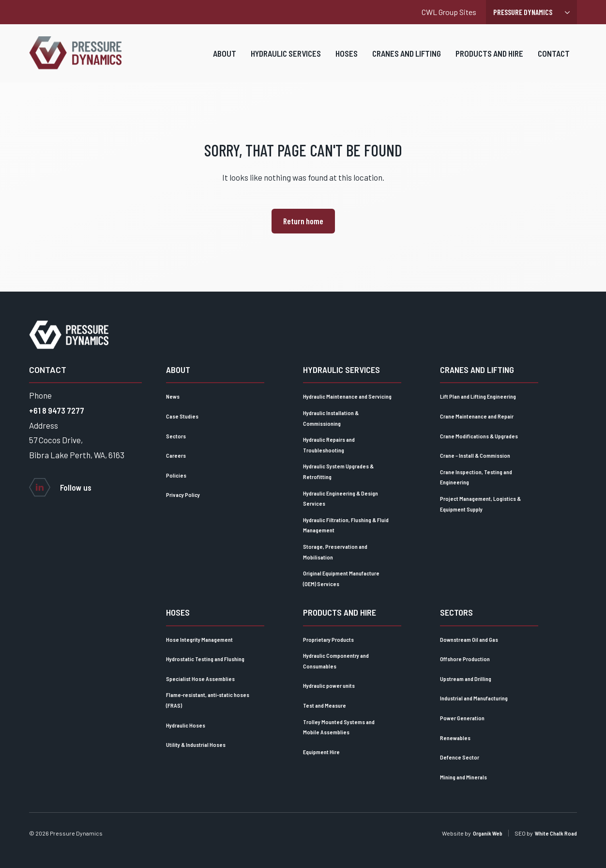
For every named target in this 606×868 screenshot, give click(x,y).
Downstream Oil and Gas (469, 639)
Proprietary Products (328, 639)
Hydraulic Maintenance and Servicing (347, 396)
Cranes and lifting (407, 59)
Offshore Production (465, 659)
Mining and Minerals (463, 777)
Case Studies (182, 416)
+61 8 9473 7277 (57, 410)
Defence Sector (460, 757)
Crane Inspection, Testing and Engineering (476, 477)
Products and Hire (489, 59)
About (225, 59)
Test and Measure (325, 705)
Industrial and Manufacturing (474, 698)
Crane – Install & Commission (475, 455)
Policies (176, 475)
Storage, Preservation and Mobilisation (335, 552)
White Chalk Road (556, 833)
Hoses (347, 59)
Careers (176, 455)
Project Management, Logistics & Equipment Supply (480, 504)
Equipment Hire (321, 752)
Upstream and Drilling (466, 679)
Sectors (176, 436)
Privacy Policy (183, 495)
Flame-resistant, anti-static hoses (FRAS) (208, 700)
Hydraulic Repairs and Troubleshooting (329, 445)
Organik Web (488, 833)
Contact (554, 59)
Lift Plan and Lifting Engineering (478, 396)
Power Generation (462, 718)
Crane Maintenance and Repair (477, 416)
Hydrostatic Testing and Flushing (205, 659)
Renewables (455, 738)
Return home (303, 221)
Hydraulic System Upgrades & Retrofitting (338, 471)
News (173, 396)
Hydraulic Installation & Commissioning (331, 418)
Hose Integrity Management (199, 639)
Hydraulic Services (286, 59)
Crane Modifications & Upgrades (479, 436)
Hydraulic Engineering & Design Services (341, 498)
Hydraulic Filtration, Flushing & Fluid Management (346, 525)
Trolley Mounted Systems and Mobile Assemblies (339, 727)
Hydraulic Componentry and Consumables (336, 661)
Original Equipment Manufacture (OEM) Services (341, 578)
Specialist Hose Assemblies (200, 679)
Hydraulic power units (329, 685)
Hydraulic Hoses (186, 725)
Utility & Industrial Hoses (196, 744)
